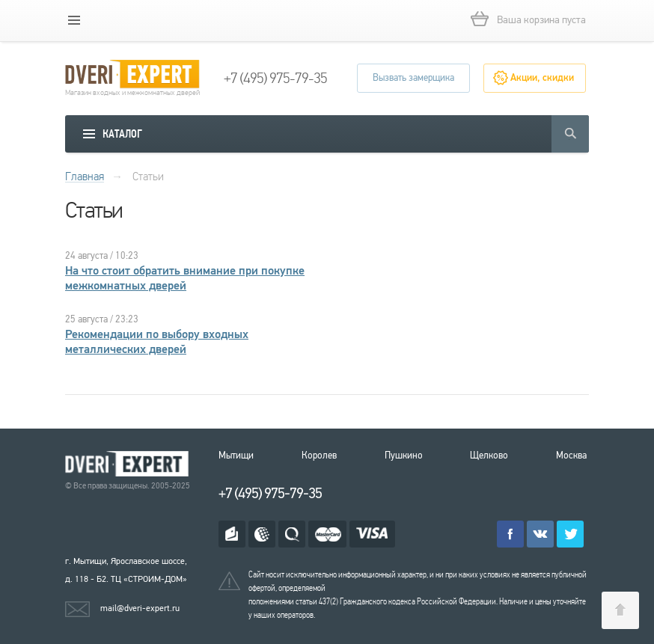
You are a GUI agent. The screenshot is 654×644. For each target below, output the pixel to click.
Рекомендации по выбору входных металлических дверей (157, 342)
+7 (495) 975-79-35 (275, 79)
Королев (319, 456)
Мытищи (236, 456)
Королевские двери (129, 464)
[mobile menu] (74, 20)
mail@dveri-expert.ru (140, 608)
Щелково (489, 456)
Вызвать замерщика (413, 78)
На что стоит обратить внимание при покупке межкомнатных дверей (185, 278)
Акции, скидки (542, 78)
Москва (571, 456)
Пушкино (404, 456)
